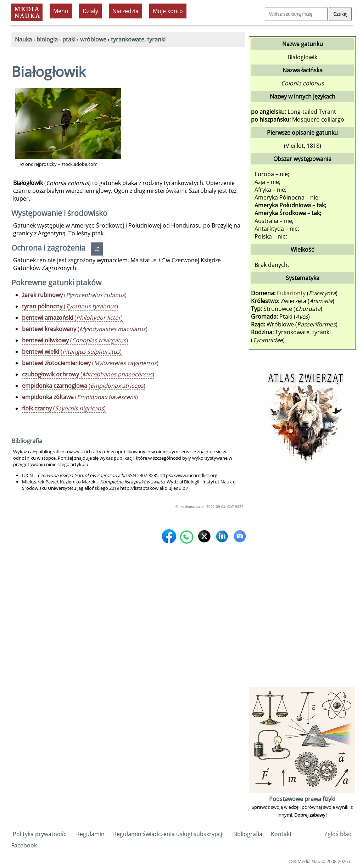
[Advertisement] (302, 579)
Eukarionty (291, 293)
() (74, 295)
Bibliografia (247, 834)
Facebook (24, 845)
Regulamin (90, 834)
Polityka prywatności (40, 834)
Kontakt (281, 834)
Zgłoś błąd (338, 834)
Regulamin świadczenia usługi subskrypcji (168, 834)
